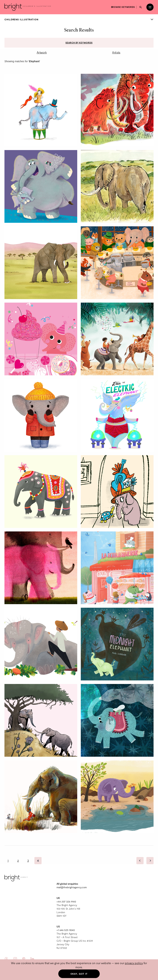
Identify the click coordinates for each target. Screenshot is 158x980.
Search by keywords (79, 43)
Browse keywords (123, 7)
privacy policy (134, 963)
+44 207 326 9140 (66, 901)
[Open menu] (150, 7)
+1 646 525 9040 (66, 930)
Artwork (42, 52)
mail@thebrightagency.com (72, 887)
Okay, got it (79, 974)
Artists (116, 52)
